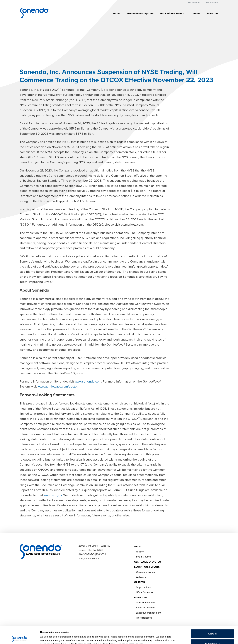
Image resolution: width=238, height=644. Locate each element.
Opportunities (143, 587)
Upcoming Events (145, 572)
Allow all (213, 616)
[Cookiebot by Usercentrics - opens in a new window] (20, 638)
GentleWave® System (140, 13)
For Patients (212, 3)
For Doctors (194, 3)
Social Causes (143, 557)
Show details (47, 635)
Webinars (141, 577)
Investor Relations (145, 602)
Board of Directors (146, 608)
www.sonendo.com (88, 381)
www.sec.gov (53, 495)
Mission (140, 552)
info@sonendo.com (89, 558)
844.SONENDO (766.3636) (92, 554)
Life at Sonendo (144, 592)
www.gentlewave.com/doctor (57, 386)
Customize (213, 626)
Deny (213, 636)
